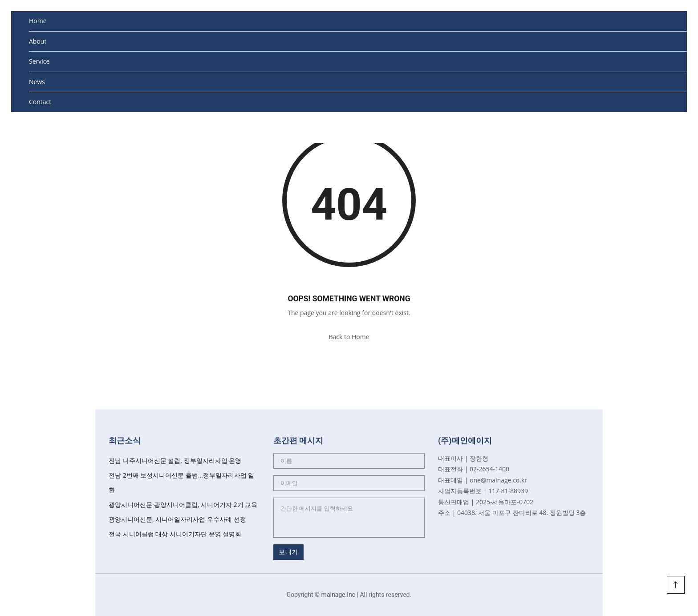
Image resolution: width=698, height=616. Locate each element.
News (37, 82)
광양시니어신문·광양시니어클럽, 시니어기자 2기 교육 (183, 505)
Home (38, 21)
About (38, 41)
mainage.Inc (339, 595)
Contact (40, 102)
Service (39, 61)
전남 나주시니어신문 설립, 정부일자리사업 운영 (175, 460)
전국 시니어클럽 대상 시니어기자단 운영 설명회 (175, 534)
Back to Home (349, 337)
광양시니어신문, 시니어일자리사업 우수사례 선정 (177, 519)
